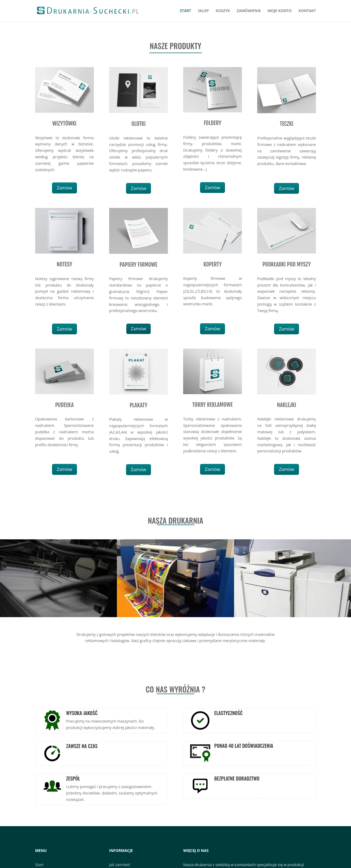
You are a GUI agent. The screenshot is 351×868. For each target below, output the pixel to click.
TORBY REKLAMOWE (213, 405)
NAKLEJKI (287, 405)
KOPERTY (212, 264)
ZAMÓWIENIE (249, 11)
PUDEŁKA (64, 405)
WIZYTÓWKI (64, 123)
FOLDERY (213, 123)
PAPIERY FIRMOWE (139, 265)
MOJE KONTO (280, 11)
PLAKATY (138, 405)
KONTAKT (307, 11)
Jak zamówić (120, 865)
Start (39, 865)
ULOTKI (139, 124)
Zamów (64, 188)
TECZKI (287, 124)
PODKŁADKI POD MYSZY (287, 264)
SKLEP (203, 11)
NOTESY (64, 264)
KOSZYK (223, 11)
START (186, 11)
